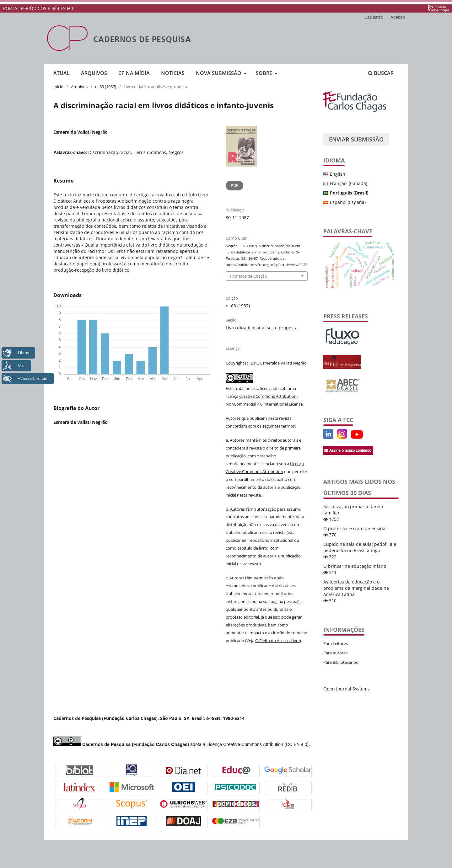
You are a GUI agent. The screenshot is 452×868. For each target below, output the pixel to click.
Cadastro (374, 17)
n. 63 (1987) (106, 87)
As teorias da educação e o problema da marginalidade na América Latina (356, 588)
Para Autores (335, 653)
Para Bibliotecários (341, 662)
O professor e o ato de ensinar (355, 528)
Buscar (381, 73)
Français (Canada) (349, 183)
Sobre (265, 73)
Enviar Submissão (356, 139)
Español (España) (348, 202)
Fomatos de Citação (249, 276)
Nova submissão (219, 73)
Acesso (398, 17)
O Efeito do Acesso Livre (277, 641)
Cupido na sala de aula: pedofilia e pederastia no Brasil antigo (360, 547)
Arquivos (94, 73)
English (338, 174)
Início (58, 87)
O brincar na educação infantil (355, 566)
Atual (62, 73)
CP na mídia (134, 73)
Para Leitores (336, 643)
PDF (234, 185)
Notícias (173, 73)
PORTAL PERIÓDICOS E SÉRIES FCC (39, 8)
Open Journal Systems (347, 689)
